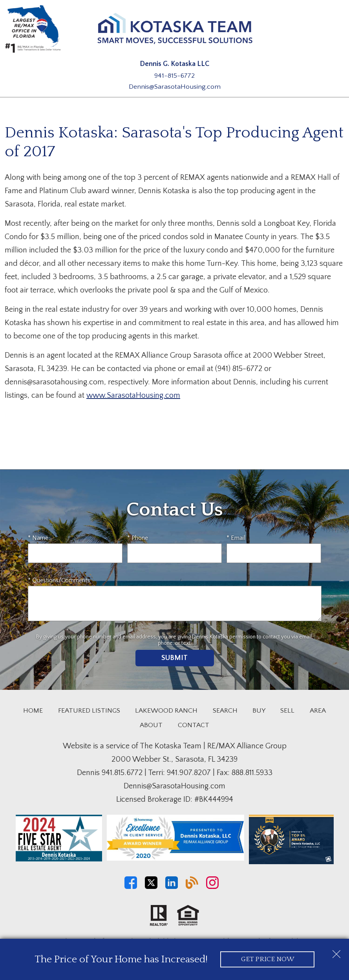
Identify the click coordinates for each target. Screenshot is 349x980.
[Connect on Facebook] (131, 887)
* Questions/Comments (59, 580)
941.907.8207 (189, 773)
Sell (287, 711)
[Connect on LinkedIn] (172, 887)
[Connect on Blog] (192, 887)
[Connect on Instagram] (212, 887)
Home (33, 711)
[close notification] (336, 951)
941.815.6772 (122, 773)
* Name (38, 538)
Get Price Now (268, 959)
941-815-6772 (174, 76)
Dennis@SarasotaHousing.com (175, 87)
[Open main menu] (335, 31)
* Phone (138, 538)
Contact (194, 725)
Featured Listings (89, 711)
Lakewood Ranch (166, 711)
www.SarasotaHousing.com (133, 395)
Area (318, 711)
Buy (259, 711)
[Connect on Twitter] (151, 887)
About (151, 725)
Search (225, 711)
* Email (236, 538)
